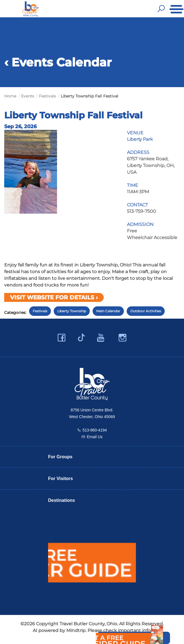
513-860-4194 (95, 430)
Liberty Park (140, 139)
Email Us (95, 437)
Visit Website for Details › (54, 297)
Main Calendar (108, 311)
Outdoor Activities (146, 311)
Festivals (40, 311)
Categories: (15, 313)
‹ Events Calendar (58, 62)
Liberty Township (72, 311)
